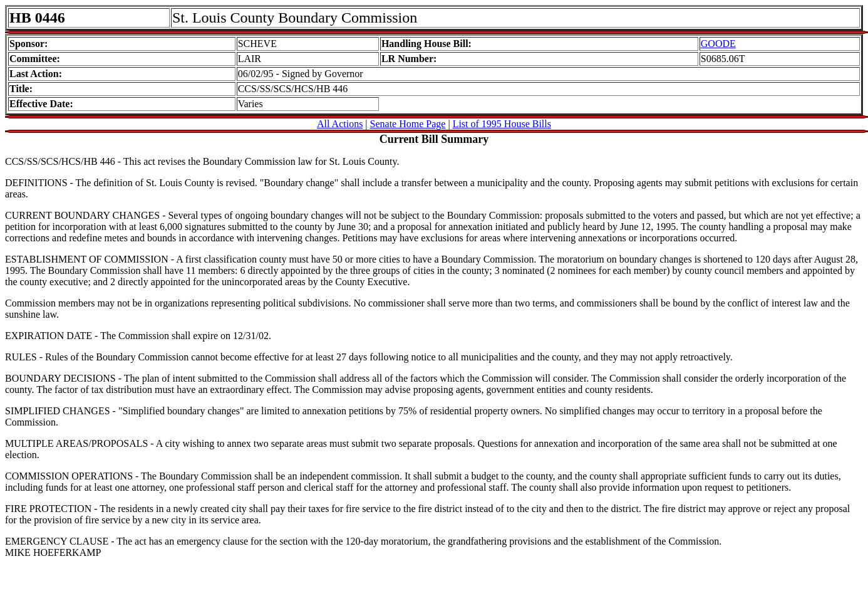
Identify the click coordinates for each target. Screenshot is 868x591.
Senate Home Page (408, 124)
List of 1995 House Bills (502, 124)
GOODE (718, 44)
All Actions (340, 124)
